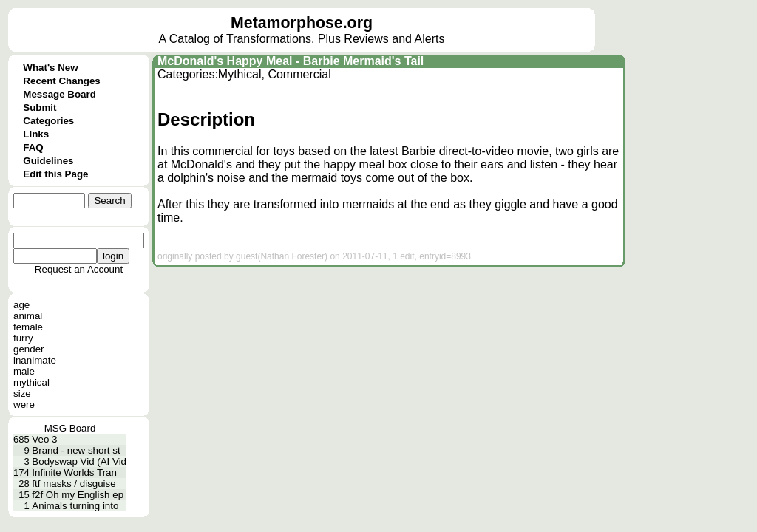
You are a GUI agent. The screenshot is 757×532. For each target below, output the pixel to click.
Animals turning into (75, 506)
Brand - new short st (76, 450)
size (22, 393)
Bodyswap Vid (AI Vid (79, 461)
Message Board (60, 94)
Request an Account (79, 269)
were (24, 405)
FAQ (33, 147)
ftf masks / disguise (74, 484)
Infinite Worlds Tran (74, 473)
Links (36, 134)
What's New (50, 68)
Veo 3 (44, 439)
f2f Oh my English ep (78, 495)
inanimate (35, 360)
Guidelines (48, 161)
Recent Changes (61, 81)
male (24, 371)
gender (29, 349)
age (21, 305)
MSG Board (70, 428)
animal (28, 316)
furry (23, 338)
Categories (48, 121)
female (28, 327)
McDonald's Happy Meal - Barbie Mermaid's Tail (291, 61)
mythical (31, 382)
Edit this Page (55, 174)
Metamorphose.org (302, 23)
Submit (40, 108)
